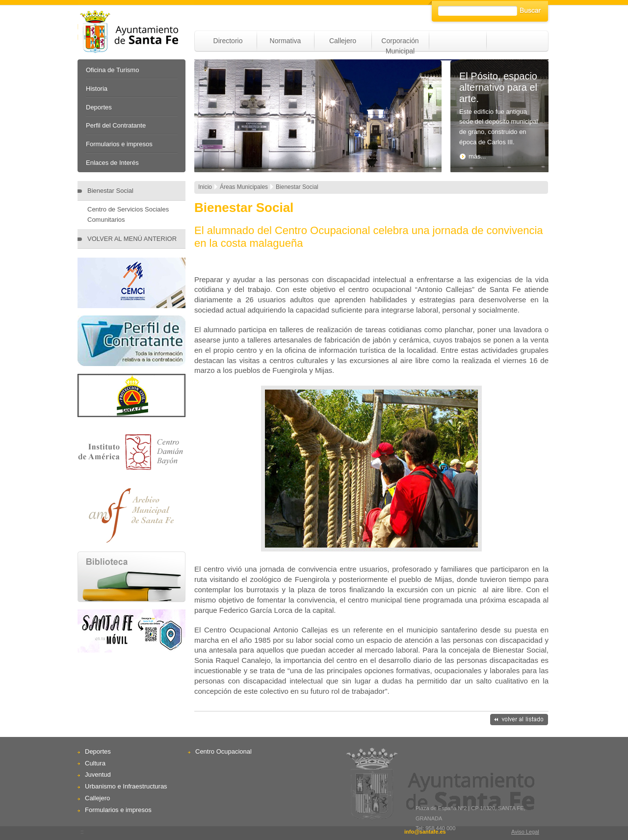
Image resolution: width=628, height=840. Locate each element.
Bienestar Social (110, 191)
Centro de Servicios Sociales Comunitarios (128, 214)
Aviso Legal (525, 832)
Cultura (95, 763)
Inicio (205, 187)
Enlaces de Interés (112, 163)
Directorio (228, 41)
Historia (97, 89)
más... (472, 156)
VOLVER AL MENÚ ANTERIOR (132, 239)
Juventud (98, 774)
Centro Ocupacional (223, 751)
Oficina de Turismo (112, 70)
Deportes (99, 107)
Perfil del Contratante (116, 125)
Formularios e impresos (119, 144)
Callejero (343, 41)
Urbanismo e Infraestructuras (126, 786)
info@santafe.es (425, 832)
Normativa (286, 41)
